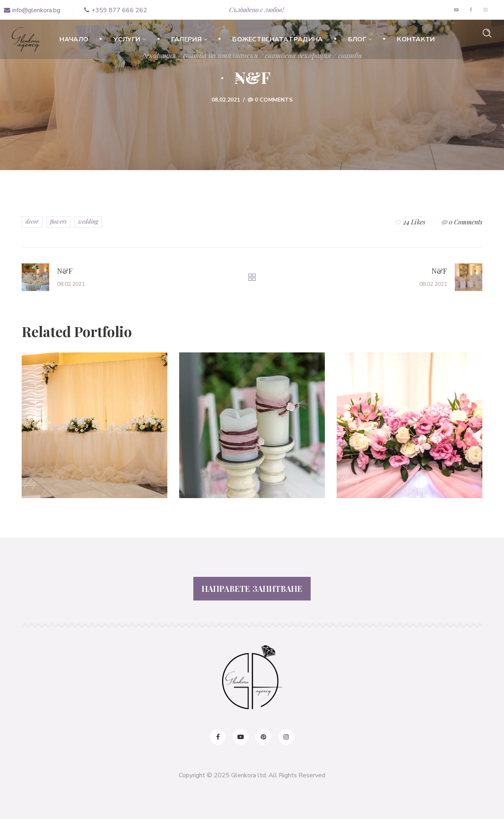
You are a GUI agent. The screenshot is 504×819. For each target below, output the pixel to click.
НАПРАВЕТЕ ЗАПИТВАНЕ (252, 588)
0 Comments (274, 100)
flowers (58, 221)
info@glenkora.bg (32, 10)
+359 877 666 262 (116, 10)
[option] (94, 431)
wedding (88, 221)
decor (32, 221)
